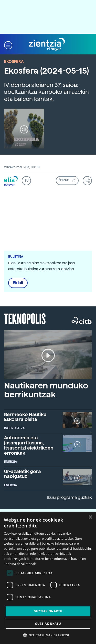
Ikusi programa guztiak (69, 497)
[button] (8, 45)
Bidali (18, 283)
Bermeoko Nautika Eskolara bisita (25, 417)
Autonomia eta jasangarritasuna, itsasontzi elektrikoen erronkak (29, 445)
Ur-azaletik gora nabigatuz (23, 474)
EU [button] (26, 181)
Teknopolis (25, 318)
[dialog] (48, 578)
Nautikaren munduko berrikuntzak (46, 390)
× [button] (90, 517)
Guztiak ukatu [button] (48, 624)
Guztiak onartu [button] (48, 611)
